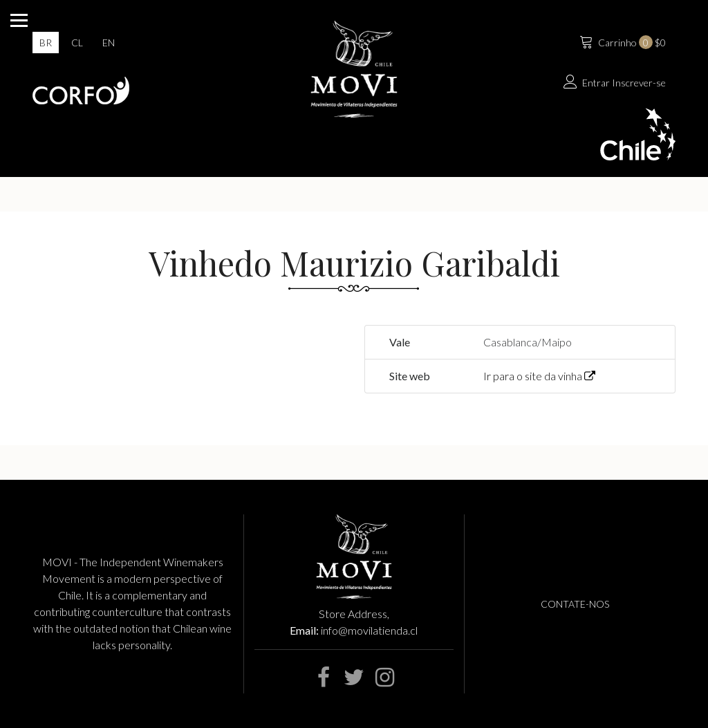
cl (77, 43)
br (46, 43)
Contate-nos (575, 604)
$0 (621, 41)
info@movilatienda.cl (369, 630)
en (109, 43)
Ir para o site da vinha (539, 376)
